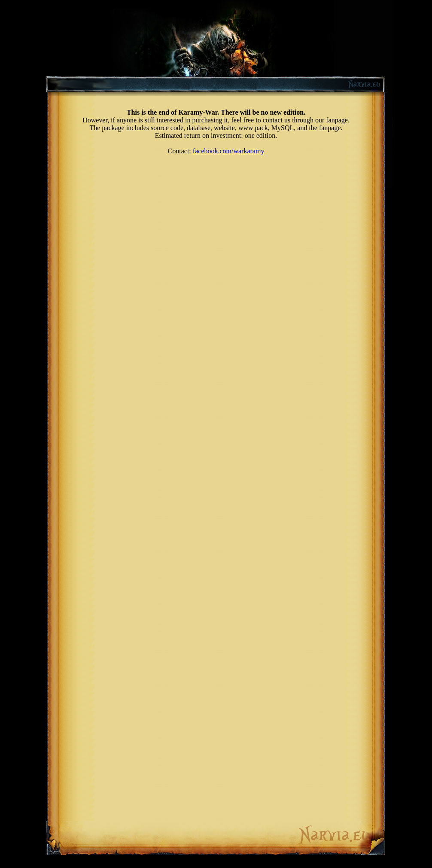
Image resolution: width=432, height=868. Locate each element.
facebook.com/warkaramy (229, 151)
